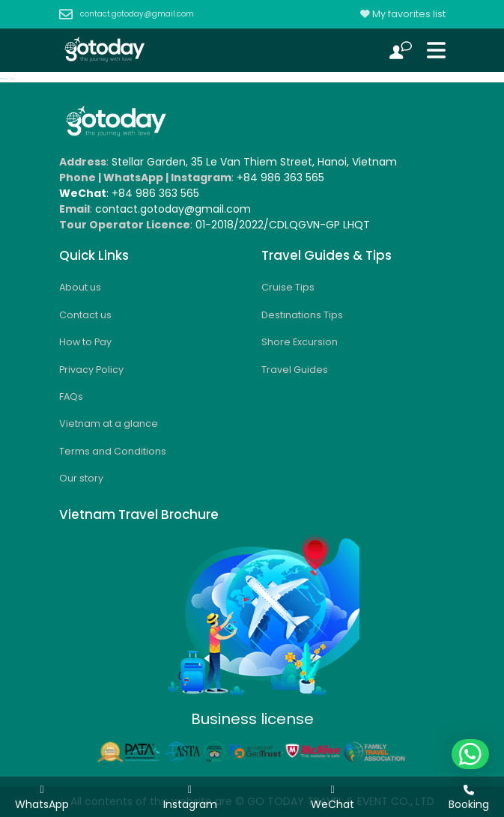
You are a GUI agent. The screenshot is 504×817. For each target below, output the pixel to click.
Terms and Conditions (113, 451)
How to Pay (85, 342)
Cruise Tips (288, 287)
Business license (252, 719)
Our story (81, 478)
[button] (470, 754)
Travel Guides (295, 370)
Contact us (85, 315)
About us (80, 287)
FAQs (71, 397)
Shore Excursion (300, 342)
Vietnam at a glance (109, 423)
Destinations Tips (302, 315)
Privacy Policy (91, 370)
